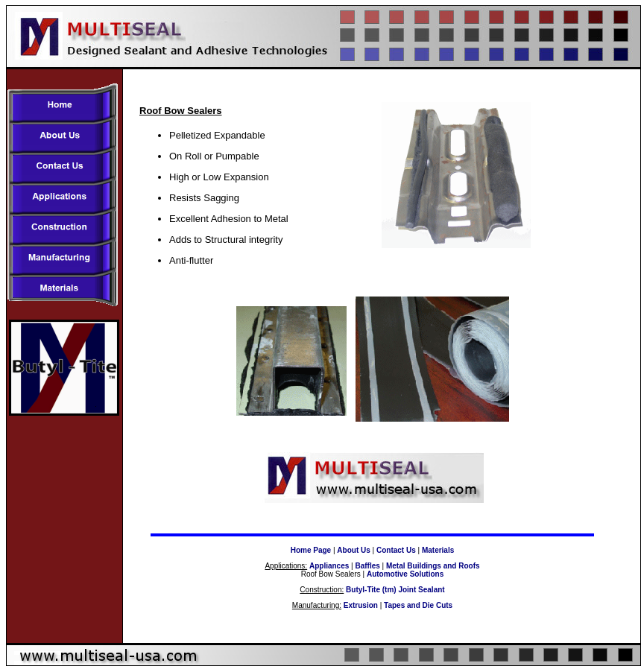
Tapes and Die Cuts (418, 605)
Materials (438, 550)
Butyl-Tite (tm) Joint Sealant (395, 590)
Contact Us (396, 550)
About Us (353, 550)
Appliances (329, 566)
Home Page (311, 550)
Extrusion (361, 605)
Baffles (367, 566)
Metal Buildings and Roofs (433, 566)
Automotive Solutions (405, 574)
